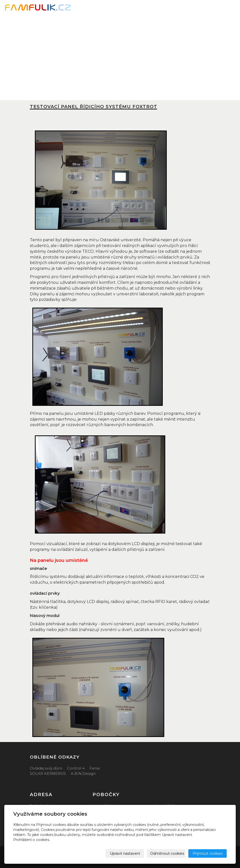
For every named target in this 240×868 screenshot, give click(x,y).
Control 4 (76, 768)
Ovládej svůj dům (46, 768)
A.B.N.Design (83, 773)
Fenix (95, 768)
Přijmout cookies (208, 853)
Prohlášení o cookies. (32, 840)
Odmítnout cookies (167, 853)
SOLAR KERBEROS (48, 773)
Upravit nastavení (125, 853)
